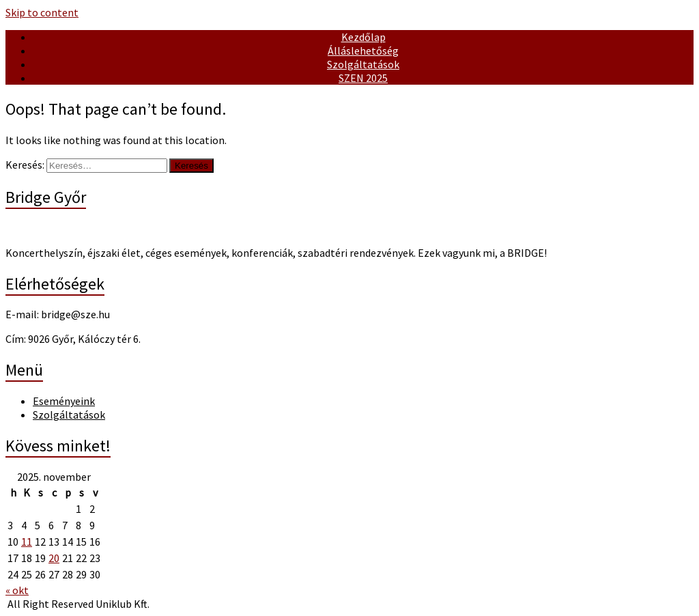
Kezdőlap (363, 37)
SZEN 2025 (363, 78)
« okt (17, 590)
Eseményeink (64, 401)
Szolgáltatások (363, 64)
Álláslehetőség (363, 51)
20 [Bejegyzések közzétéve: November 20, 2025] (54, 558)
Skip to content (42, 12)
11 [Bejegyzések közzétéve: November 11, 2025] (27, 542)
